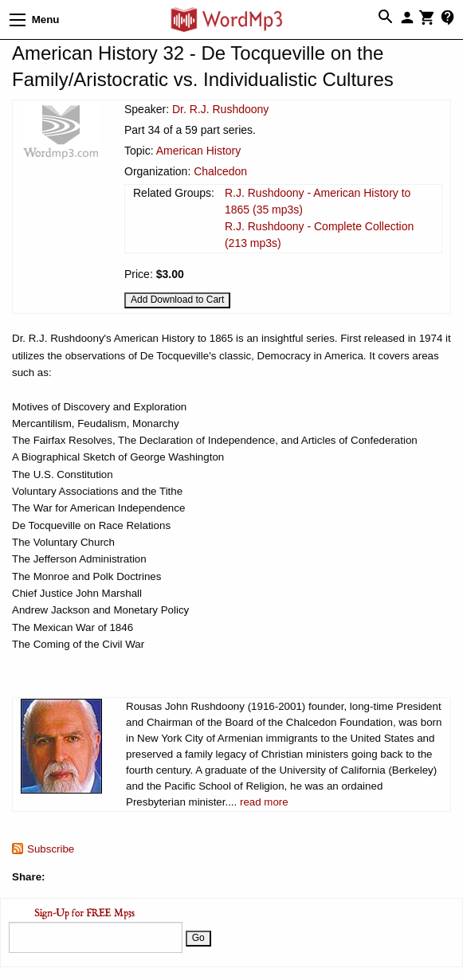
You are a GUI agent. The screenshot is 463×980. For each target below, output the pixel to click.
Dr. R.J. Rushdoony (220, 109)
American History (199, 151)
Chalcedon (220, 171)
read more (264, 802)
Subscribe (51, 849)
